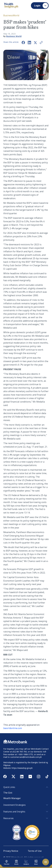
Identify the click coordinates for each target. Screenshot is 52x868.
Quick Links (26, 787)
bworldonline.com (13, 728)
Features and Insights (26, 812)
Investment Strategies (26, 805)
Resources (26, 818)
